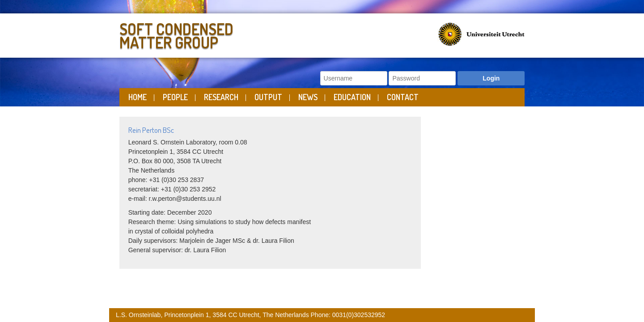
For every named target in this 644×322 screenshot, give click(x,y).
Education (352, 97)
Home (138, 97)
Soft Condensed (218, 34)
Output (268, 97)
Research (221, 97)
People (175, 97)
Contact (403, 97)
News (308, 97)
